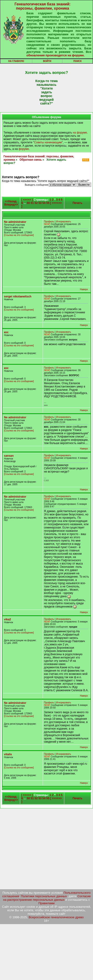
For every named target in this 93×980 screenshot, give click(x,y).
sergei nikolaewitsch (18, 297)
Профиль (49, 222)
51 (32, 203)
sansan (9, 456)
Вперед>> (11, 205)
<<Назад (11, 201)
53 (40, 203)
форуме (24, 149)
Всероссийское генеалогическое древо (56, 917)
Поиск (77, 61)
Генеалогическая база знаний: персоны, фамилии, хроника (43, 6)
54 (44, 203)
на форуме (80, 133)
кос (6, 332)
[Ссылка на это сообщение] (19, 235)
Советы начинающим (48, 142)
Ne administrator (15, 222)
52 (36, 203)
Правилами (47, 903)
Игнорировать (63, 222)
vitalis (8, 754)
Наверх (84, 289)
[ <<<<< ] (27, 200)
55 (48, 203)
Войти (47, 61)
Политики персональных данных (44, 896)
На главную (16, 61)
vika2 (7, 619)
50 (28, 203)
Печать (78, 203)
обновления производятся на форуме (55, 55)
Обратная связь (31, 160)
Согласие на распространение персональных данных (47, 898)
